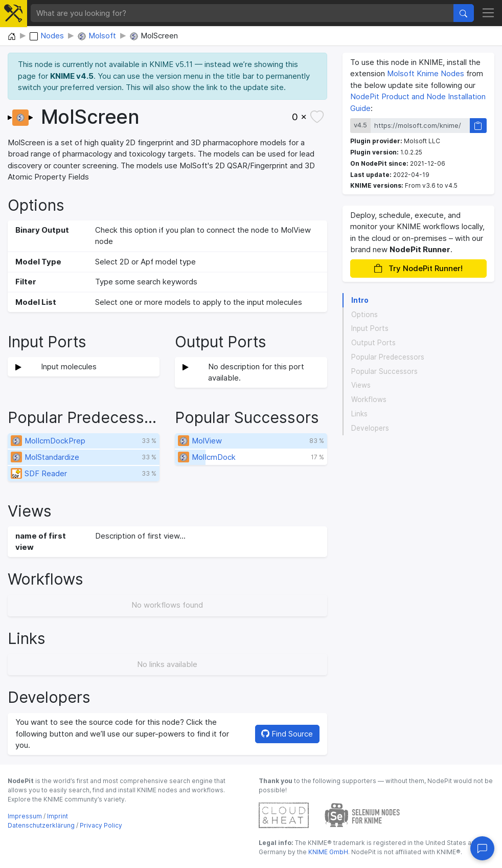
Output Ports (373, 343)
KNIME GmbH (327, 852)
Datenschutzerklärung (41, 825)
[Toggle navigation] (488, 13)
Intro (360, 300)
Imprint (58, 816)
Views (361, 385)
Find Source (287, 734)
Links (359, 414)
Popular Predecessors (388, 357)
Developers (370, 428)
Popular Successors (384, 371)
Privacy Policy (101, 825)
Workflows (369, 399)
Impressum (25, 816)
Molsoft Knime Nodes (426, 73)
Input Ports (370, 328)
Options (364, 315)
